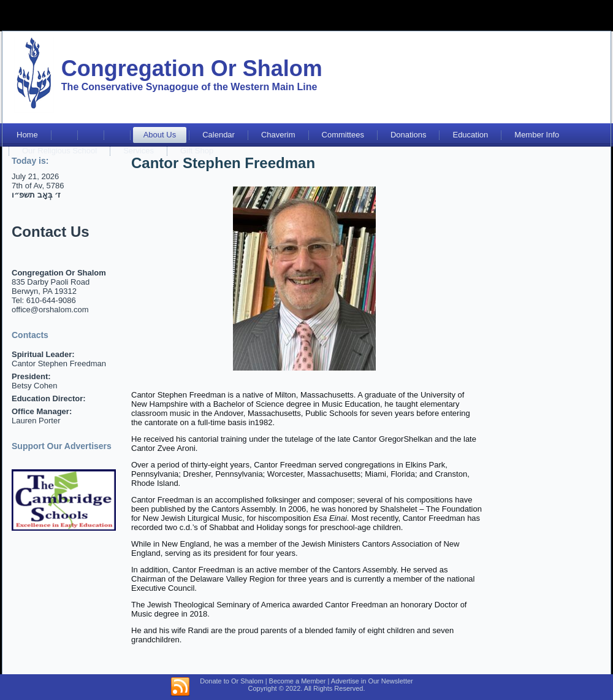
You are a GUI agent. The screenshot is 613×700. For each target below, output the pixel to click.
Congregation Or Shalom (192, 68)
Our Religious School (59, 151)
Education (470, 135)
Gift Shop (197, 151)
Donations (409, 135)
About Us (160, 135)
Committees (343, 135)
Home (27, 135)
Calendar (219, 135)
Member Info (537, 135)
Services (139, 151)
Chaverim (278, 135)
